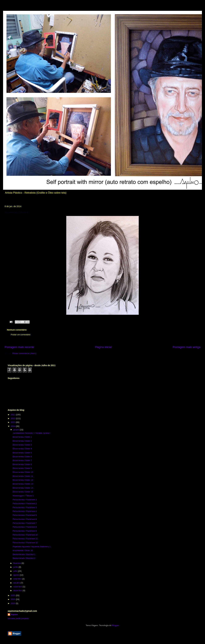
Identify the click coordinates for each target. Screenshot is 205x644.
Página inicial (103, 347)
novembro (18, 587)
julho (16, 571)
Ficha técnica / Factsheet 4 (25, 511)
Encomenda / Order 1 (22, 437)
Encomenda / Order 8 (22, 464)
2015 (13, 595)
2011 (13, 415)
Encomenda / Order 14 (23, 488)
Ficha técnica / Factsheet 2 (25, 503)
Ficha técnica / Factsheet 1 (25, 500)
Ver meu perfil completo (18, 618)
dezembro (18, 591)
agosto (17, 575)
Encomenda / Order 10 (23, 472)
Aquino (14, 614)
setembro (18, 579)
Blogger (115, 625)
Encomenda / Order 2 (22, 441)
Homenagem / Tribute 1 (23, 496)
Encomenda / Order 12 (23, 480)
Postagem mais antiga (187, 347)
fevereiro (17, 563)
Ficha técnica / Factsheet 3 (25, 507)
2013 (13, 422)
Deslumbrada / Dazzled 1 (24, 554)
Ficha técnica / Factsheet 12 (25, 543)
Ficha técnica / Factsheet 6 (25, 519)
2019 (13, 603)
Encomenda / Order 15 (23, 492)
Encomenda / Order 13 (23, 484)
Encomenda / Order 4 (22, 449)
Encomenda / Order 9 (22, 468)
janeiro (17, 430)
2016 (13, 599)
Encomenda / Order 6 (22, 457)
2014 (13, 426)
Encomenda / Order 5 (22, 453)
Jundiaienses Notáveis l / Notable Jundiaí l (31, 433)
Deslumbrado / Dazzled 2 (24, 558)
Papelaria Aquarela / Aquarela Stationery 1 (32, 547)
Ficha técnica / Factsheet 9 (25, 531)
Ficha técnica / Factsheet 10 (25, 535)
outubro (17, 583)
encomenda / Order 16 (23, 550)
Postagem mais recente (19, 347)
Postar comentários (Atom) (24, 353)
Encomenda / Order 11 (23, 476)
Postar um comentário (21, 335)
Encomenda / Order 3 (22, 445)
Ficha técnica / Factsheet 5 (25, 515)
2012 (13, 418)
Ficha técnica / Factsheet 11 (25, 539)
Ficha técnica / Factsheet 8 (25, 527)
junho (16, 567)
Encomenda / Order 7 (22, 460)
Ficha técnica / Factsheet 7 (25, 523)
